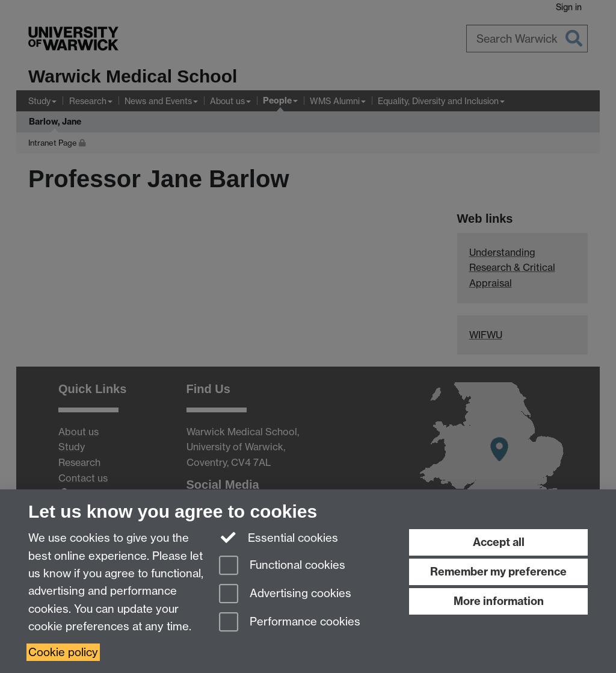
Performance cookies (290, 623)
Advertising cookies (285, 594)
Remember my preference (498, 572)
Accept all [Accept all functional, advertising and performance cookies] (499, 542)
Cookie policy (63, 652)
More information (499, 601)
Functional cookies (282, 566)
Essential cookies (279, 537)
